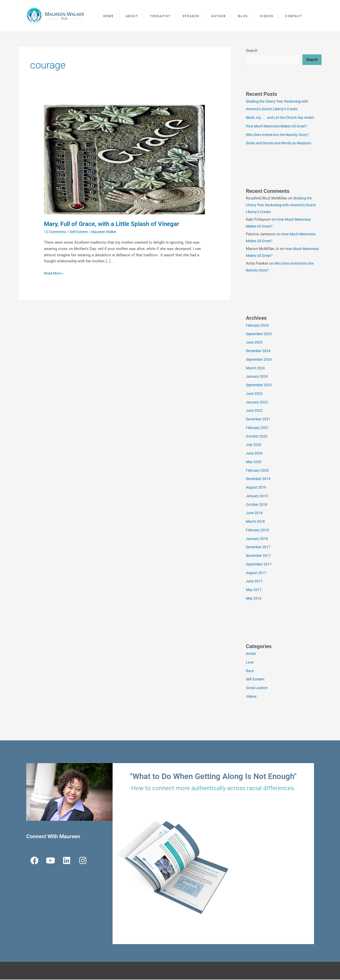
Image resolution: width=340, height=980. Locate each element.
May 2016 (254, 599)
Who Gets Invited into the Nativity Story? (280, 135)
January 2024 (257, 377)
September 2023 (259, 385)
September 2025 (259, 334)
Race (250, 671)
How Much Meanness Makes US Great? (279, 127)
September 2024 (259, 360)
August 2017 (256, 573)
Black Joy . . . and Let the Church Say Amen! (283, 118)
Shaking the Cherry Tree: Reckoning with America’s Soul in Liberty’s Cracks (282, 206)
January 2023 (257, 403)
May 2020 (254, 462)
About (132, 16)
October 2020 (257, 437)
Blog (243, 16)
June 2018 (254, 513)
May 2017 (254, 590)
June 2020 (254, 454)
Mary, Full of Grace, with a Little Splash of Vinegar (117, 224)
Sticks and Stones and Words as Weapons (281, 144)
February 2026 (258, 326)
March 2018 (256, 522)
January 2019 (257, 496)
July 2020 (254, 445)
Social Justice (258, 688)
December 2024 (259, 351)
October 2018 (257, 505)
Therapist (160, 16)
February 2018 (258, 531)
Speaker (191, 16)
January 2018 (257, 539)
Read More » (54, 273)
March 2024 (256, 369)
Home (109, 16)
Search (252, 51)
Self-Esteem (81, 232)
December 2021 (259, 420)
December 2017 (259, 548)
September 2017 (259, 565)
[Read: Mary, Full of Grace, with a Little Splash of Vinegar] (125, 159)
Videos (267, 16)
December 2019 (259, 479)
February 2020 (258, 471)
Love (250, 663)
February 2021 (258, 428)
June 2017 (254, 582)
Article (251, 654)
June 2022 (254, 411)
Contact (294, 16)
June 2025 (254, 343)
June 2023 (254, 394)
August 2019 (256, 488)
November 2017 (259, 556)
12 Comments (56, 232)
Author (219, 16)
